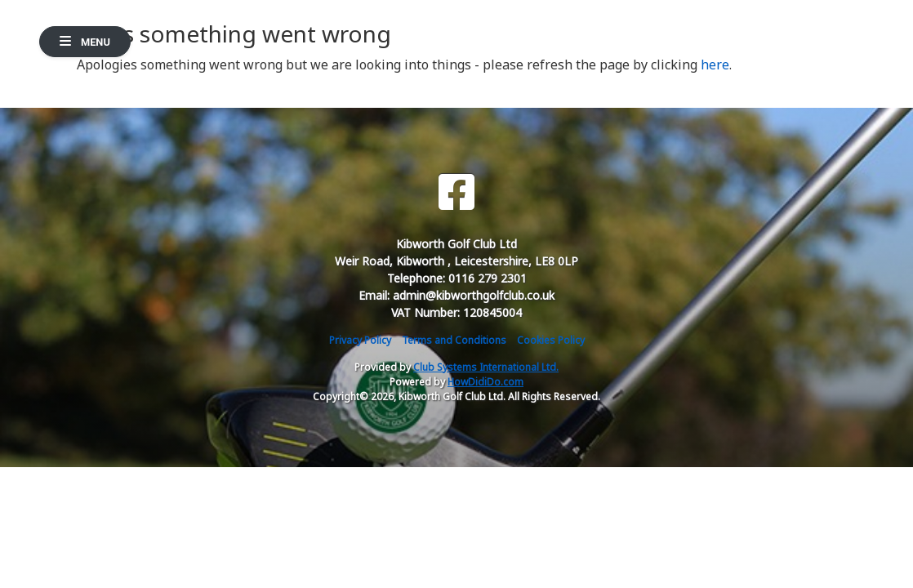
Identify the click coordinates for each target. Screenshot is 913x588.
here (715, 65)
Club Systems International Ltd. (486, 367)
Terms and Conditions (454, 340)
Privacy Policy (360, 340)
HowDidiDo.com (485, 382)
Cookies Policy (551, 340)
